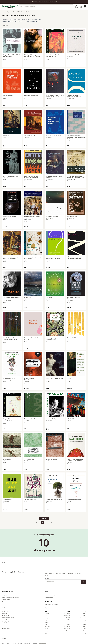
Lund (46, 620)
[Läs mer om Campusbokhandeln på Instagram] (5, 638)
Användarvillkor (5, 616)
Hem (3, 12)
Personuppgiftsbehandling (8, 618)
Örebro (47, 624)
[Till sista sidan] (52, 523)
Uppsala (47, 631)
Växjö (46, 633)
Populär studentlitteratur (51, 595)
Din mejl (66, 581)
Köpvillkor (4, 624)
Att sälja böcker (5, 611)
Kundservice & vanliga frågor (51, 605)
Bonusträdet (5, 613)
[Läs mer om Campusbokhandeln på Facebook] (3, 638)
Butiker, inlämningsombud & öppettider (11, 597)
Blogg (3, 601)
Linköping (47, 618)
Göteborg (47, 614)
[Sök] (71, 7)
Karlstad (47, 616)
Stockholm (47, 627)
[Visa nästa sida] (44, 518)
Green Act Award (6, 599)
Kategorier (9, 12)
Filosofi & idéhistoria (18, 12)
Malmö (46, 622)
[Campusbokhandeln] (10, 6)
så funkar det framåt (52, 2)
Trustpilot (4, 562)
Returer (4, 626)
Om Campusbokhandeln (7, 595)
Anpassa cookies (6, 628)
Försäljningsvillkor (6, 622)
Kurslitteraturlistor (49, 597)
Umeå (46, 629)
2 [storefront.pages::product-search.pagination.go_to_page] (46, 523)
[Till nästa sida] (49, 523)
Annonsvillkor (5, 620)
